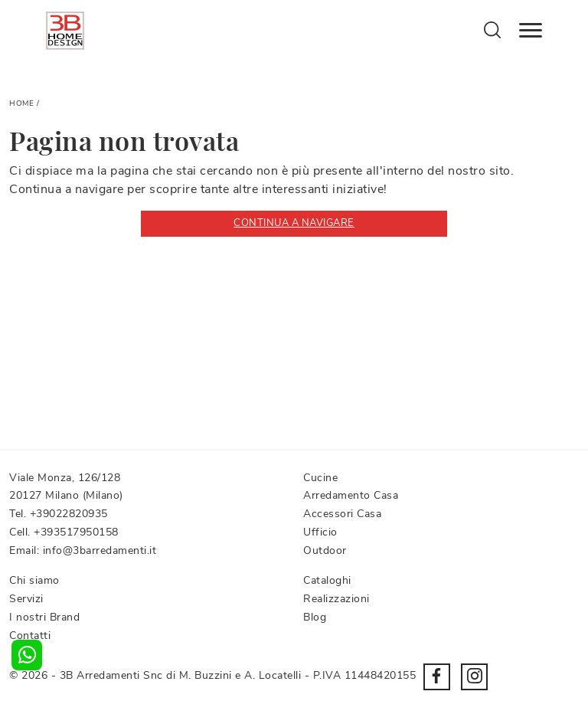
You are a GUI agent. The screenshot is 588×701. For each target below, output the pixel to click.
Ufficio (320, 532)
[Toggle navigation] (531, 31)
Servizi (26, 599)
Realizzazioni (336, 599)
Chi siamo (34, 580)
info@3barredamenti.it (100, 550)
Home (21, 103)
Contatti (30, 635)
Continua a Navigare (294, 223)
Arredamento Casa (351, 495)
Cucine (320, 478)
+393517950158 (76, 532)
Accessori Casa (342, 514)
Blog (315, 617)
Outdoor (325, 550)
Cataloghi (327, 580)
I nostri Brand (44, 617)
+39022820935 (69, 514)
